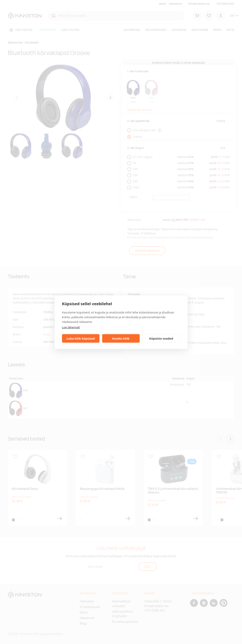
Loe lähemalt (71, 327)
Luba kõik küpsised (81, 338)
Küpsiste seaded (161, 338)
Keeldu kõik (121, 338)
